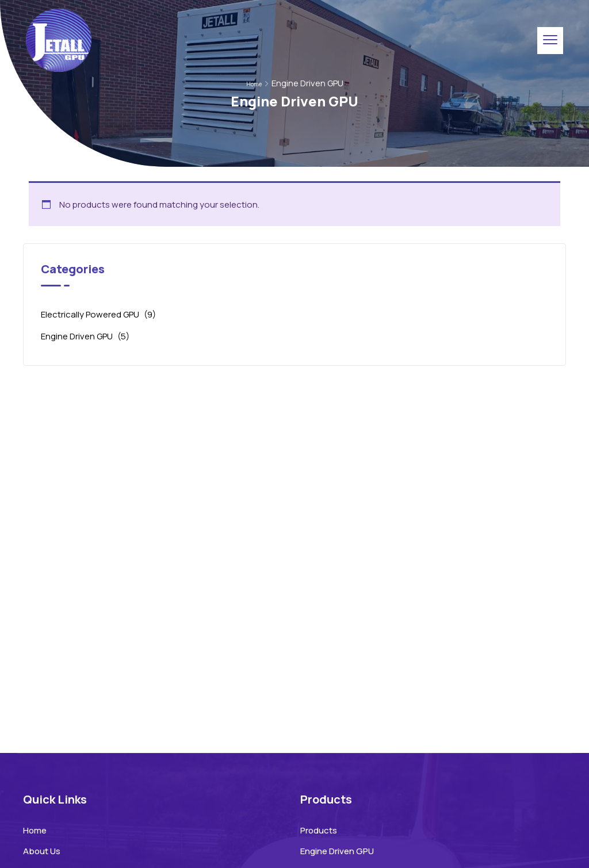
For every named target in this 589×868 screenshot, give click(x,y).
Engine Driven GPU (77, 336)
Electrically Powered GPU (90, 314)
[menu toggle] (550, 40)
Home (254, 84)
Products (319, 830)
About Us (42, 851)
